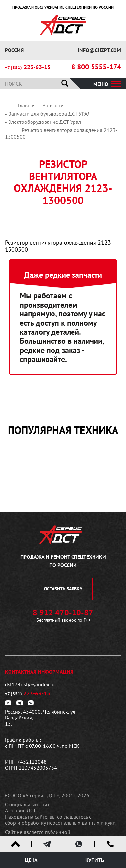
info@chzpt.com (99, 50)
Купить (95, 860)
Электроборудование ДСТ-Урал (45, 122)
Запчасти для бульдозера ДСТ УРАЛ (50, 114)
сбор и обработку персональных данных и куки (60, 823)
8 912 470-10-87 (63, 613)
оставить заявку (63, 589)
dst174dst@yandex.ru (30, 684)
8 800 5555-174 (96, 67)
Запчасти (53, 105)
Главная (27, 105)
